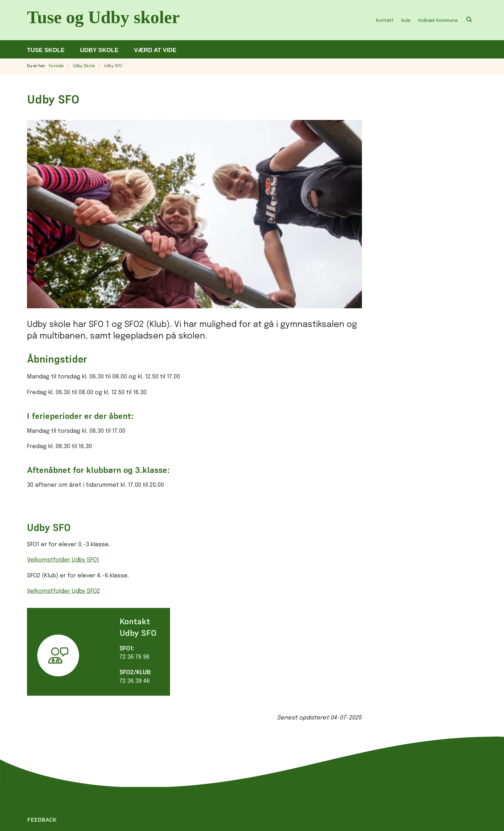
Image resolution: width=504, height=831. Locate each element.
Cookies (351, 678)
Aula (406, 21)
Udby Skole (99, 50)
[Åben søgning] (469, 20)
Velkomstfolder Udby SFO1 (63, 380)
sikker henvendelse (260, 755)
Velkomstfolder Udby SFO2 (63, 411)
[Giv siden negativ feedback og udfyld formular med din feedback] (58, 618)
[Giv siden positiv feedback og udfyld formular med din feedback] (35, 618)
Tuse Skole (46, 50)
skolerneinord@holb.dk (251, 739)
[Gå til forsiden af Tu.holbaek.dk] (107, 20)
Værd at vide (155, 50)
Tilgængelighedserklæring (376, 689)
